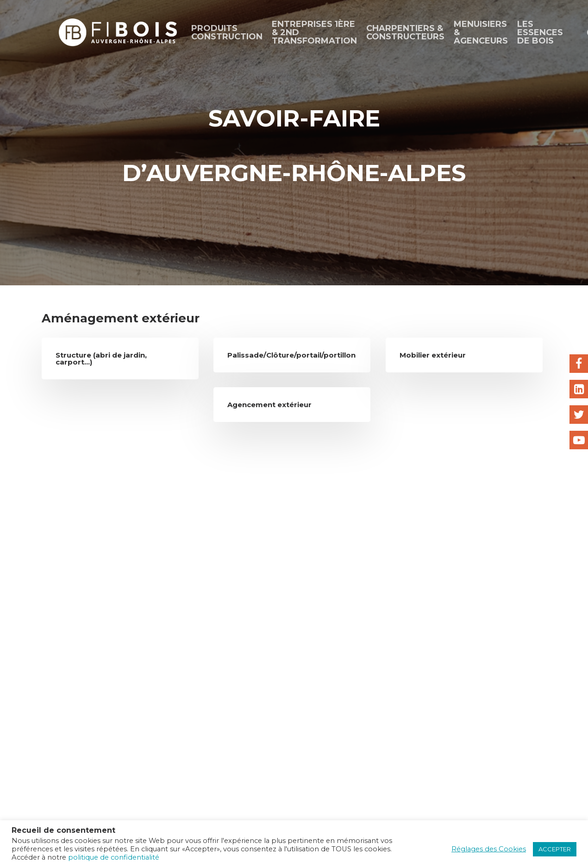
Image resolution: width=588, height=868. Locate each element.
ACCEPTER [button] (555, 849)
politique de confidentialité (114, 857)
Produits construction (227, 32)
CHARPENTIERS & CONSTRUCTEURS (405, 32)
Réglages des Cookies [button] (489, 849)
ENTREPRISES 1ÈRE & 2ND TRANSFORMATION (314, 32)
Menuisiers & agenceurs (481, 32)
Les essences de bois (540, 32)
